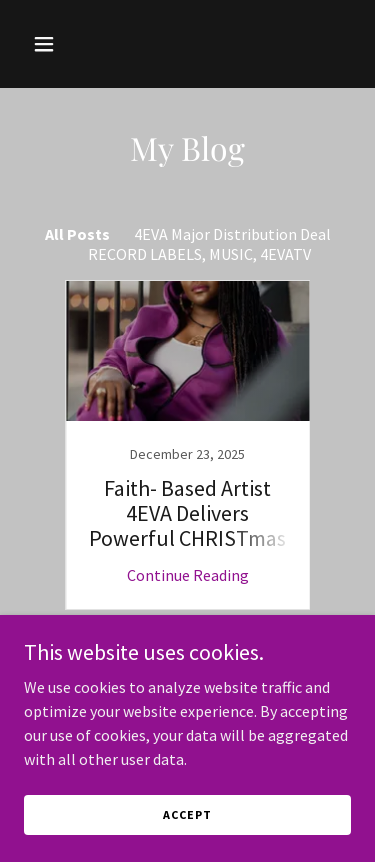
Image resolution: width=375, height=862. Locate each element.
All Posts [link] (77, 234)
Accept (187, 814)
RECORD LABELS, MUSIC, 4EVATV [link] (199, 254)
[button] (61, 44)
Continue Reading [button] (188, 575)
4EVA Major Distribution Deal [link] (232, 234)
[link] (188, 445)
